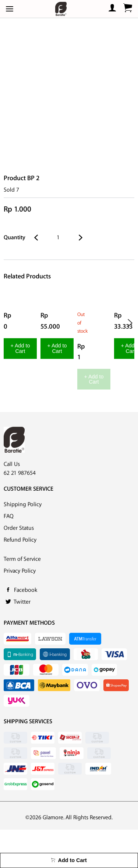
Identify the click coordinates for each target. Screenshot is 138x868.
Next (130, 323)
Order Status (19, 567)
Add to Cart (69, 860)
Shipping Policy (23, 543)
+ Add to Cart (42, 406)
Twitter (22, 640)
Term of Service (22, 598)
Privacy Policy (20, 609)
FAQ (9, 555)
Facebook (26, 629)
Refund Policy (20, 578)
